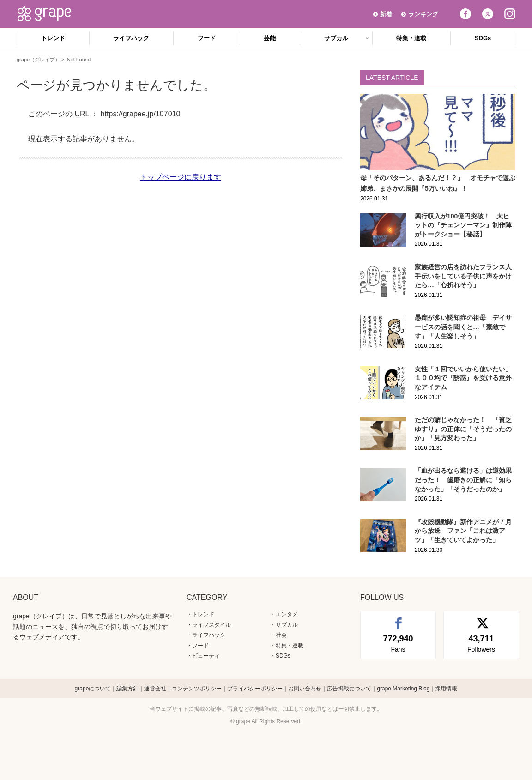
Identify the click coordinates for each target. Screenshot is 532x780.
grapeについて (93, 689)
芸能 (270, 38)
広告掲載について (349, 689)
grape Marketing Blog (403, 689)
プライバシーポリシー (255, 689)
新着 (386, 14)
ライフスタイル (212, 625)
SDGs (483, 38)
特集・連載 (411, 38)
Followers (481, 643)
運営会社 (155, 689)
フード (207, 38)
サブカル (336, 38)
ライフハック (131, 38)
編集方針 (127, 689)
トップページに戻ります (181, 177)
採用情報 (446, 689)
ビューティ (206, 656)
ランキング (423, 14)
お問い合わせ (305, 689)
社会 (281, 635)
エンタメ (287, 614)
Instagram (510, 14)
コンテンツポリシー (197, 689)
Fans (398, 643)
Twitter (488, 14)
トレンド (53, 38)
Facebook (465, 14)
